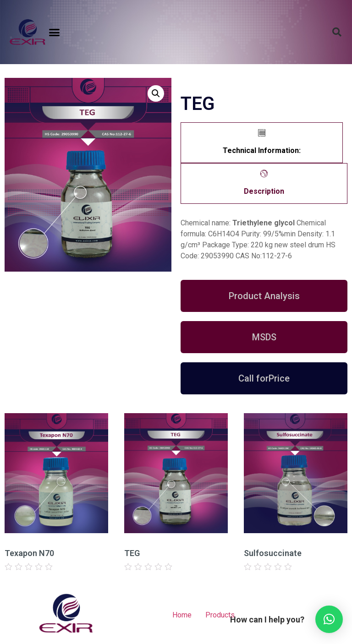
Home (182, 615)
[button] (55, 32)
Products (220, 615)
